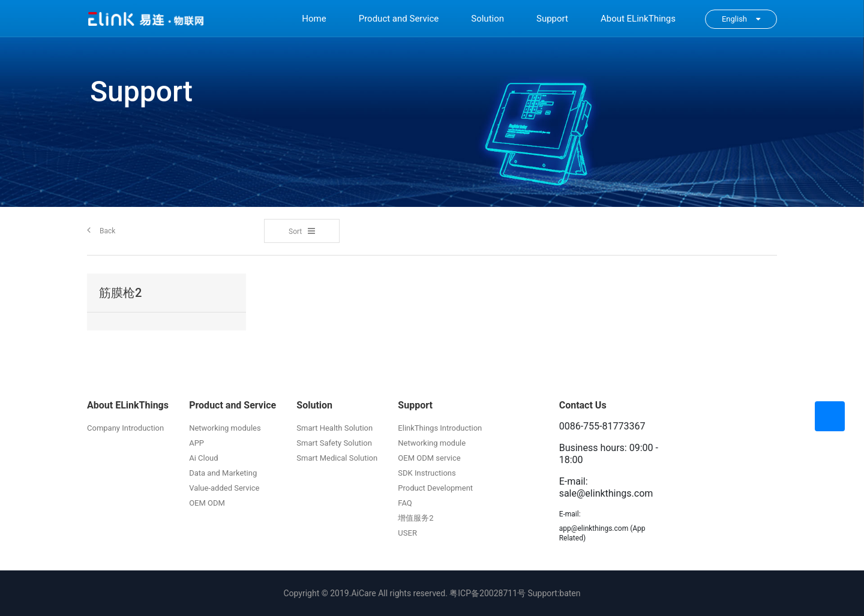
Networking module (432, 443)
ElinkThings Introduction (440, 428)
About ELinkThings (638, 19)
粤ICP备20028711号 (487, 593)
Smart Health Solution (334, 428)
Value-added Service (224, 488)
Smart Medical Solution (337, 458)
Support (552, 19)
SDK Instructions (427, 473)
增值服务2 (415, 518)
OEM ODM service (429, 458)
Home (314, 19)
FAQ (405, 503)
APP (196, 443)
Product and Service (399, 19)
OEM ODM (207, 503)
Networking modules (225, 428)
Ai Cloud (203, 458)
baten (570, 593)
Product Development (435, 488)
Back (101, 230)
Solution (487, 19)
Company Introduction (125, 428)
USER (407, 533)
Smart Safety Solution (334, 443)
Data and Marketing (223, 473)
